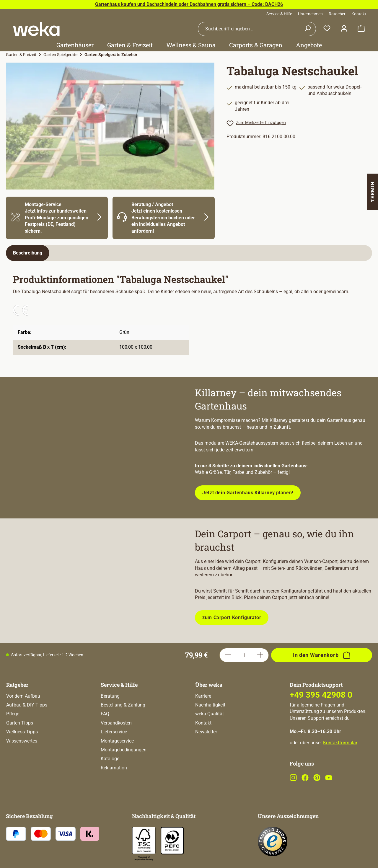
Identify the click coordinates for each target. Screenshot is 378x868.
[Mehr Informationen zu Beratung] (163, 218)
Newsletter (206, 732)
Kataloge (110, 759)
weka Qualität (210, 714)
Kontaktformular (340, 743)
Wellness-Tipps (22, 732)
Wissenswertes (22, 741)
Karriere (203, 696)
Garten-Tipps (20, 723)
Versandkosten (116, 723)
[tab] (28, 253)
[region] (110, 126)
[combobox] (249, 29)
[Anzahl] (244, 655)
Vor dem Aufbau (23, 696)
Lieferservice (114, 732)
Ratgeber (337, 14)
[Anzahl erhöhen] (260, 655)
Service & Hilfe (279, 14)
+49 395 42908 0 (321, 695)
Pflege (13, 714)
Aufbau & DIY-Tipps (27, 705)
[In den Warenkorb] (322, 655)
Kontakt (359, 14)
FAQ (105, 714)
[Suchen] (308, 29)
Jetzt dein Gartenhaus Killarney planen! (248, 493)
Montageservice (117, 741)
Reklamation (114, 768)
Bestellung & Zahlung (123, 705)
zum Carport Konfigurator (232, 617)
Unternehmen (310, 14)
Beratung (110, 696)
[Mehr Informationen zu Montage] (57, 218)
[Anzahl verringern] (228, 655)
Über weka (209, 685)
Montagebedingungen (124, 750)
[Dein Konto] (344, 29)
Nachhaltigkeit (210, 705)
